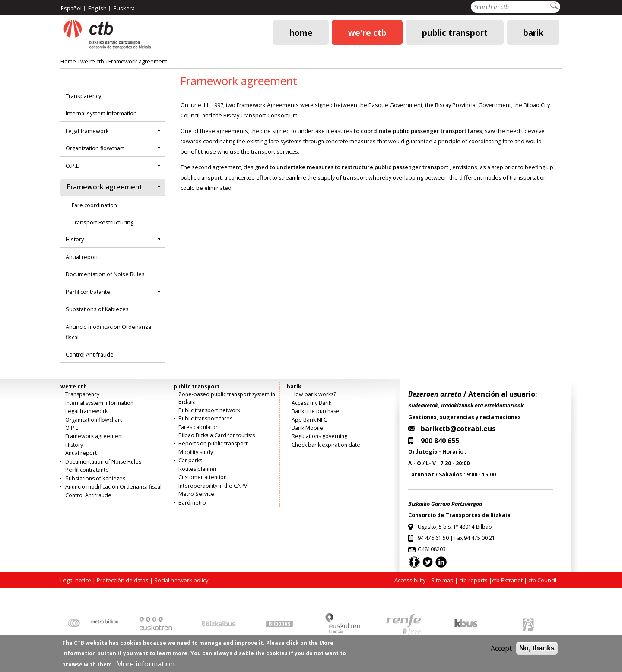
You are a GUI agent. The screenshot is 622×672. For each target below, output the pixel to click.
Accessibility (410, 580)
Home (301, 32)
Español (71, 8)
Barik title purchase (316, 411)
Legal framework (87, 131)
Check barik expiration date (326, 445)
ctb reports (473, 580)
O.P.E (72, 166)
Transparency (83, 96)
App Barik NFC (309, 420)
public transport (455, 32)
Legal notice (76, 580)
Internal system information (101, 113)
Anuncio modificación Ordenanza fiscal (108, 332)
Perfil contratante (88, 292)
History (75, 239)
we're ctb (367, 32)
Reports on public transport (213, 443)
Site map (442, 580)
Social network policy (181, 580)
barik (533, 32)
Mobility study (196, 452)
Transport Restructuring (103, 222)
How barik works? (314, 394)
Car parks (190, 460)
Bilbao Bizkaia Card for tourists (217, 435)
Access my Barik (311, 403)
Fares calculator (198, 427)
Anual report (82, 257)
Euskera (124, 8)
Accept (501, 652)
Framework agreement (138, 61)
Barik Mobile (307, 428)
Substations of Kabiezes (97, 309)
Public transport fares (205, 418)
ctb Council (542, 580)
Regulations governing (319, 436)
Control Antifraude (90, 354)
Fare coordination (94, 205)
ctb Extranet (507, 580)
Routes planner (198, 469)
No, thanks (537, 651)
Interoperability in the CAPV (213, 486)
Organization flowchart (95, 148)
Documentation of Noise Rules (105, 274)
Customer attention (203, 477)
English (97, 8)
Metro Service (196, 494)
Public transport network (209, 410)
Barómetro (192, 503)
